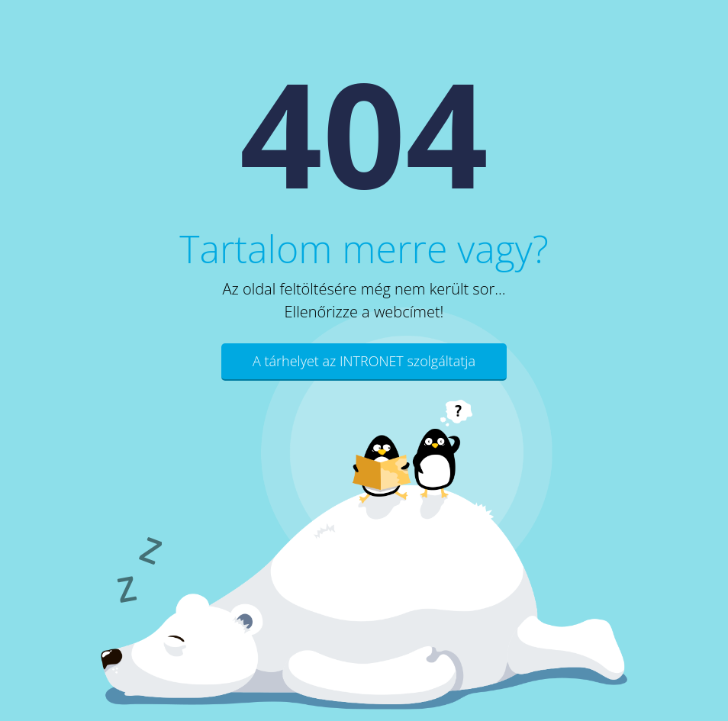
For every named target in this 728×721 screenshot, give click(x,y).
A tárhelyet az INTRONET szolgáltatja (364, 361)
